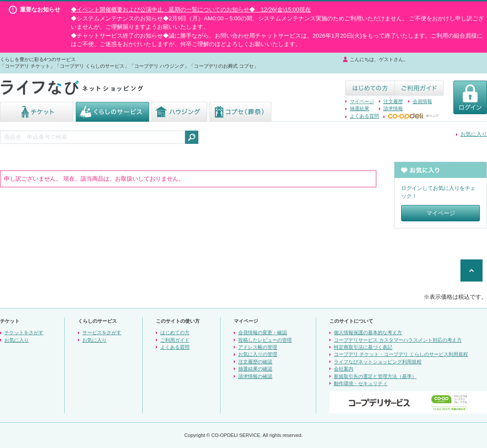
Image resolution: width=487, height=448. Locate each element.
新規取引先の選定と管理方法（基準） (375, 376)
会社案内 (344, 369)
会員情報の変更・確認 (263, 332)
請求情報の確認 (255, 376)
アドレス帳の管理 (258, 347)
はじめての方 (175, 332)
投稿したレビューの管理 (265, 340)
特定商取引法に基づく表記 (363, 347)
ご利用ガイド (175, 340)
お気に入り (474, 134)
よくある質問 (364, 116)
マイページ (362, 101)
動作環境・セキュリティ (361, 383)
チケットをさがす (24, 332)
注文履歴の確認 (255, 362)
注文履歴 (393, 101)
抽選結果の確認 (255, 369)
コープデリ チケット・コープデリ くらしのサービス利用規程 (401, 354)
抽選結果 (359, 108)
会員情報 (422, 101)
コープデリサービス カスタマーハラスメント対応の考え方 (398, 340)
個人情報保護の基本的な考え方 (368, 332)
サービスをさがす (102, 332)
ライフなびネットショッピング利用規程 (378, 362)
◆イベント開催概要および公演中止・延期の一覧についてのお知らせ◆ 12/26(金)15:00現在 (191, 10)
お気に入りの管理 (258, 354)
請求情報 (393, 108)
